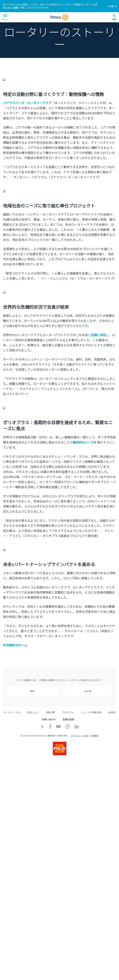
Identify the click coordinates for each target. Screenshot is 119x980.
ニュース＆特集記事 (91, 705)
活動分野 (50, 705)
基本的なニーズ (83, 437)
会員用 (112, 705)
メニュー (5, 17)
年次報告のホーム (15, 638)
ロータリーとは (12, 705)
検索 (114, 17)
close (111, 6)
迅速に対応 (98, 331)
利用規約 (94, 729)
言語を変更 (68, 713)
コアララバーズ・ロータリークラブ (27, 101)
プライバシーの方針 (80, 729)
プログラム (68, 705)
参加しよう (33, 705)
